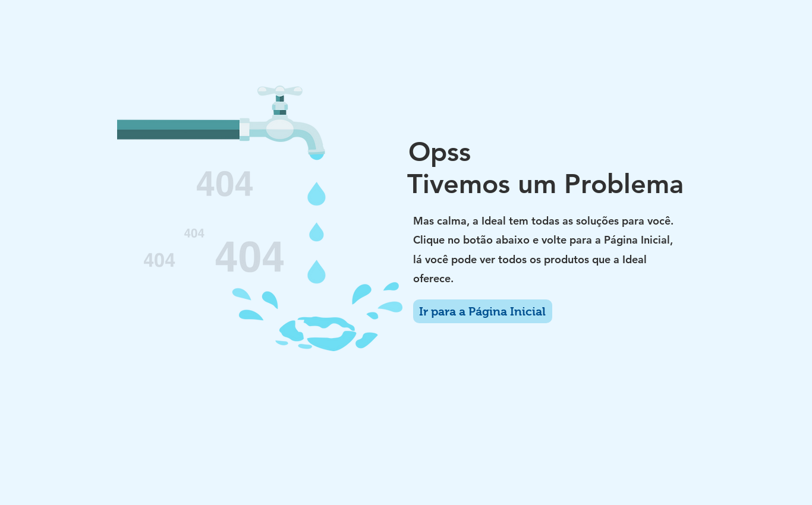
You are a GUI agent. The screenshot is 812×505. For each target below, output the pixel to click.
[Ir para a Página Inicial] (483, 311)
